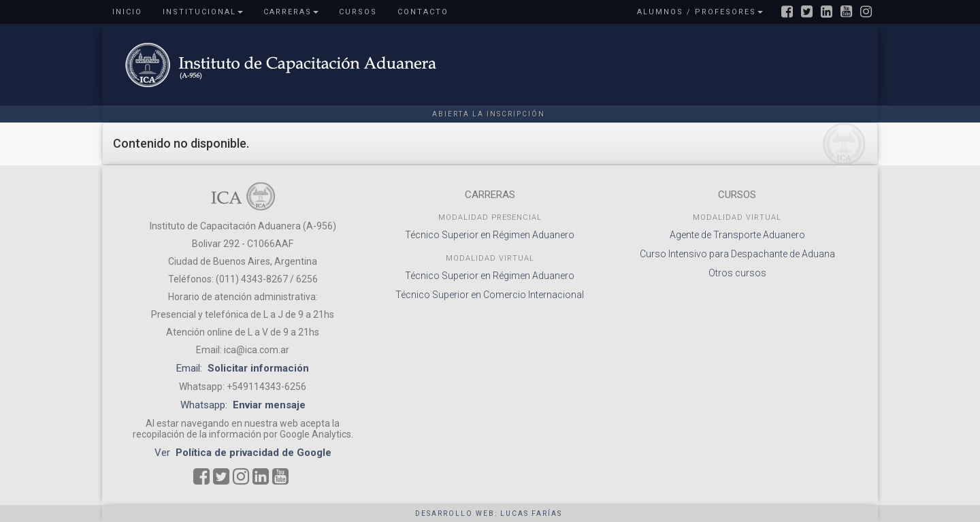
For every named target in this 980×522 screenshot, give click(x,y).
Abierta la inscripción (489, 114)
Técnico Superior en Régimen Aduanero (490, 235)
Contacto (423, 12)
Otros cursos (737, 273)
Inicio (127, 12)
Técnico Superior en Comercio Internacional (490, 295)
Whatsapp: (243, 405)
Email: (243, 368)
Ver (243, 453)
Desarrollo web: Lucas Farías (489, 513)
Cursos (358, 12)
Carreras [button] (291, 12)
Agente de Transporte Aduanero (737, 235)
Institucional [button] (203, 12)
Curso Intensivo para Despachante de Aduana (737, 254)
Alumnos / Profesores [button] (700, 12)
